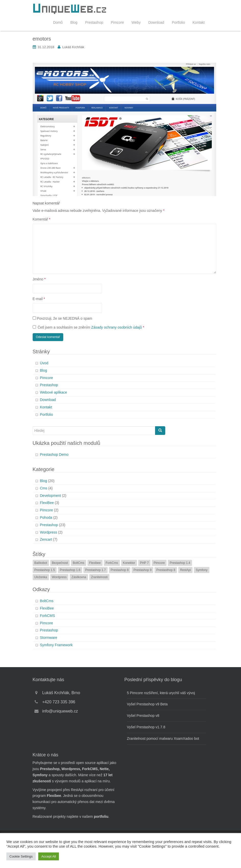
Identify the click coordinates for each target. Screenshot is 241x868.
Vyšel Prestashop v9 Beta (147, 704)
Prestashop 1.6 (70, 570)
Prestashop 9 (142, 570)
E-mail (39, 299)
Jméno (39, 279)
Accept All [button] (49, 856)
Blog (74, 22)
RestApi (185, 570)
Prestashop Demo (54, 455)
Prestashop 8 (120, 570)
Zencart (46, 539)
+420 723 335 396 (59, 702)
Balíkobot (41, 563)
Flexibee (95, 563)
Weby (136, 22)
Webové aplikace (54, 392)
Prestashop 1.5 (45, 570)
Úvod (44, 363)
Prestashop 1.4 (180, 563)
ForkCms (112, 563)
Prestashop (94, 22)
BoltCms (78, 563)
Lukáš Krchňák (73, 47)
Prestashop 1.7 (96, 570)
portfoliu (101, 817)
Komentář (42, 219)
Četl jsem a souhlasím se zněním (88, 327)
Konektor (129, 563)
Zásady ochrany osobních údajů (117, 327)
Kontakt (199, 22)
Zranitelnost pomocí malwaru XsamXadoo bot (163, 739)
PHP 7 (144, 563)
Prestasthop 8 (166, 570)
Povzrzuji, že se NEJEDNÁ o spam (62, 318)
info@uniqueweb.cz (60, 711)
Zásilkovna (79, 577)
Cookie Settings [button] (21, 856)
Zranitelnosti (99, 577)
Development (51, 496)
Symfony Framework (56, 645)
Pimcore (117, 22)
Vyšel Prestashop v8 (143, 716)
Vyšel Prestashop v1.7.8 (146, 727)
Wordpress (49, 532)
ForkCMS (48, 616)
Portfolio (178, 22)
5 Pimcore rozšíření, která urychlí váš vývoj (161, 693)
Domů (58, 22)
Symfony (202, 570)
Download (156, 22)
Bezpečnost (60, 563)
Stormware (49, 638)
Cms (44, 488)
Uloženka (41, 577)
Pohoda (46, 517)
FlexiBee (47, 503)
